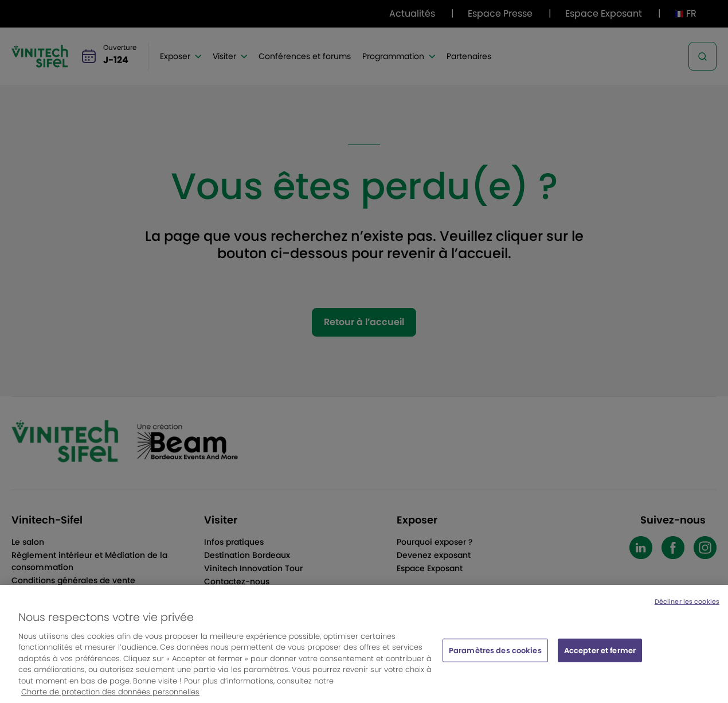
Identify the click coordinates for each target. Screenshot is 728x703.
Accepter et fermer (600, 656)
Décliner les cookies (687, 608)
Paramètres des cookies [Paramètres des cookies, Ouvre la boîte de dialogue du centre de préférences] (495, 656)
